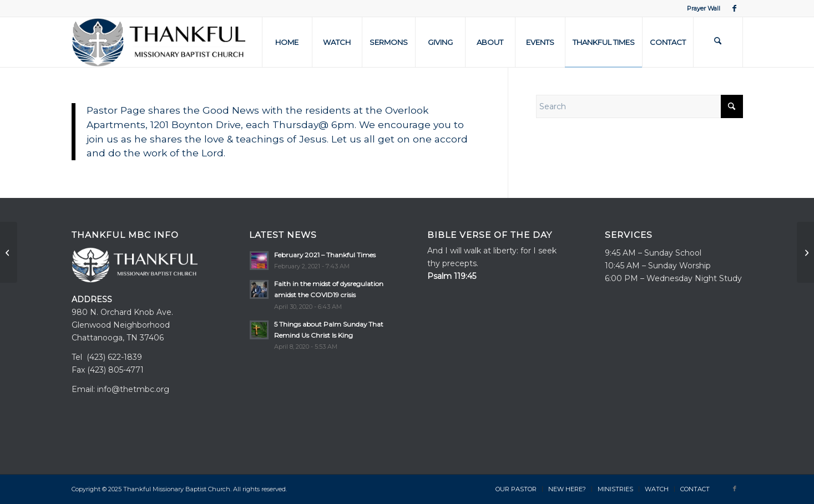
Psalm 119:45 (452, 276)
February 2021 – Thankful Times (325, 255)
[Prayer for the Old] (9, 252)
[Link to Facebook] (735, 8)
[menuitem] (701, 8)
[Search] (718, 42)
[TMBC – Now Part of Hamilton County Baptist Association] (805, 252)
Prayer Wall (704, 8)
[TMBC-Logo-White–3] (158, 42)
